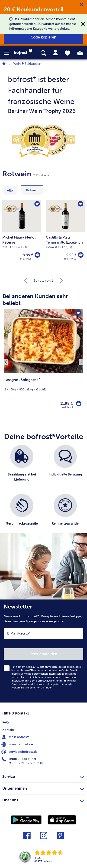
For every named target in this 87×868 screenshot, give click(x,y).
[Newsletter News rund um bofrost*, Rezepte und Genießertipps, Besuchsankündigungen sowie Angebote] (43, 651)
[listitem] (22, 467)
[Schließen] (81, 5)
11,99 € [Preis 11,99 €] (66, 403)
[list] (43, 491)
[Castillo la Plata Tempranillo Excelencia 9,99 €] (65, 233)
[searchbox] (43, 53)
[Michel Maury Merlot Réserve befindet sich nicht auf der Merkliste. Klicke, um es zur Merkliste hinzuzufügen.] (37, 204)
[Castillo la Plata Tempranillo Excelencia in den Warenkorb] (81, 255)
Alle (10, 190)
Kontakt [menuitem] (8, 730)
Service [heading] (43, 776)
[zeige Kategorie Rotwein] (32, 190)
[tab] (55, 53)
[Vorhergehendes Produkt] (5, 362)
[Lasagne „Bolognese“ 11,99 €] (43, 362)
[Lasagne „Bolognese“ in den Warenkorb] (79, 404)
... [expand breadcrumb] (9, 64)
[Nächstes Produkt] (82, 362)
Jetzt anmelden (43, 654)
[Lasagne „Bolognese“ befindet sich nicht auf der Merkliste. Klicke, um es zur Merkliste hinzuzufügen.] (78, 313)
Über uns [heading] (43, 800)
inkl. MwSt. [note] (68, 407)
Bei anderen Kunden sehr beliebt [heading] (35, 300)
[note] (43, 94)
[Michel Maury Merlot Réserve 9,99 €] (22, 233)
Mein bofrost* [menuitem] (16, 737)
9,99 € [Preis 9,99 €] (28, 255)
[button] (9, 53)
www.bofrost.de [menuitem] (18, 744)
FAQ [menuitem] (6, 722)
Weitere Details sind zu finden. (32, 688)
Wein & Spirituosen (27, 64)
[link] (24, 53)
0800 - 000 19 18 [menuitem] (19, 759)
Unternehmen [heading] (43, 788)
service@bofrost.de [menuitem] (20, 752)
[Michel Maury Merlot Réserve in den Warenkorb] (37, 255)
